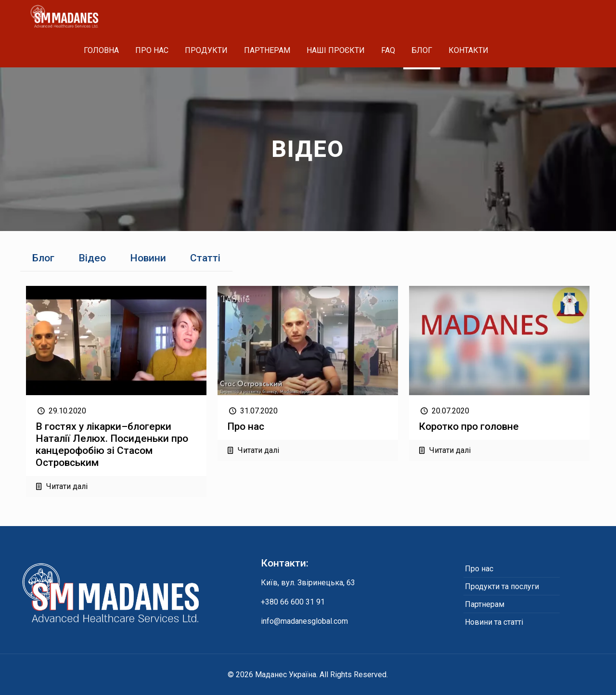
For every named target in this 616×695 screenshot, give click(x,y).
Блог (43, 258)
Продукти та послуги (502, 586)
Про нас (246, 426)
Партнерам (485, 604)
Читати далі (67, 486)
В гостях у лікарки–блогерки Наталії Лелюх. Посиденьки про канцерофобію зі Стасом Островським (112, 444)
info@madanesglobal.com (304, 621)
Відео (92, 258)
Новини (148, 258)
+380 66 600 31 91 (293, 602)
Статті (205, 258)
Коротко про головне (469, 426)
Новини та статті (494, 622)
